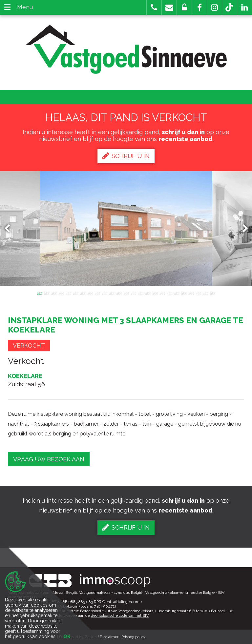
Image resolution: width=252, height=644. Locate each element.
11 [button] (112, 293)
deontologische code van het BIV (120, 615)
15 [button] (140, 293)
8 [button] (90, 293)
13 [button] (126, 293)
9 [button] (97, 293)
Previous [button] (10, 229)
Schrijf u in (126, 156)
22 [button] (191, 293)
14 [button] (133, 293)
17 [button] (155, 293)
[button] (199, 7)
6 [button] (75, 293)
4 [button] (61, 293)
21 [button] (184, 293)
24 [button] (205, 293)
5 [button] (68, 293)
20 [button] (177, 293)
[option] (126, 229)
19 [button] (169, 293)
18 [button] (162, 293)
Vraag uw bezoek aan (49, 459)
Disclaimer (109, 637)
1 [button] (39, 293)
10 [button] (104, 293)
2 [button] (47, 293)
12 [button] (119, 293)
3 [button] (54, 293)
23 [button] (198, 293)
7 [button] (83, 293)
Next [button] (242, 229)
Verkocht (29, 345)
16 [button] (148, 293)
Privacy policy (134, 637)
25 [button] (213, 293)
